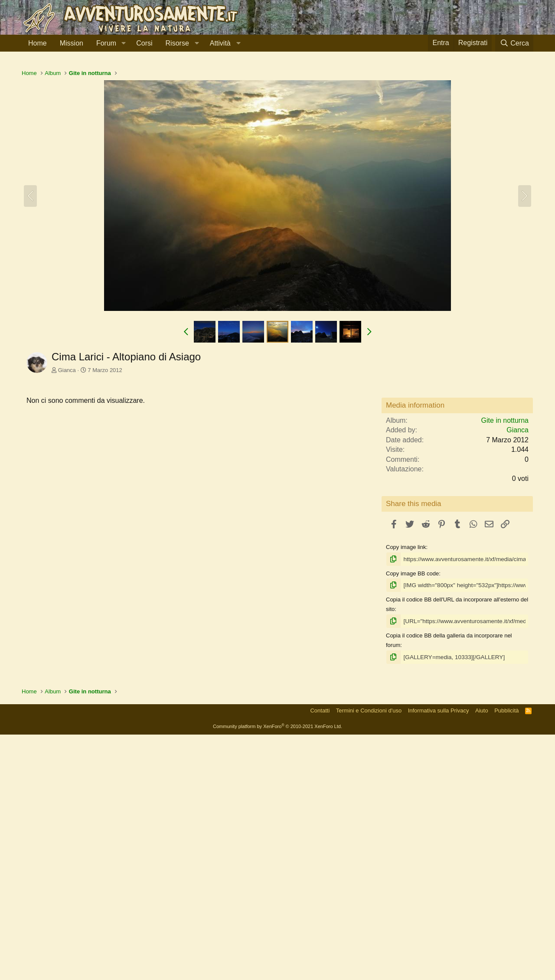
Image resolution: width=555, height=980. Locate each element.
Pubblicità (506, 956)
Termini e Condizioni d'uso (369, 956)
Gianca (67, 492)
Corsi (144, 43)
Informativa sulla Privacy (439, 956)
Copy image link (406, 794)
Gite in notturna (505, 668)
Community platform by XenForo (277, 972)
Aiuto (482, 956)
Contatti (320, 956)
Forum (106, 43)
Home (38, 43)
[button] (123, 43)
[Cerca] (514, 43)
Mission (72, 43)
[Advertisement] (277, 125)
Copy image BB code (412, 820)
